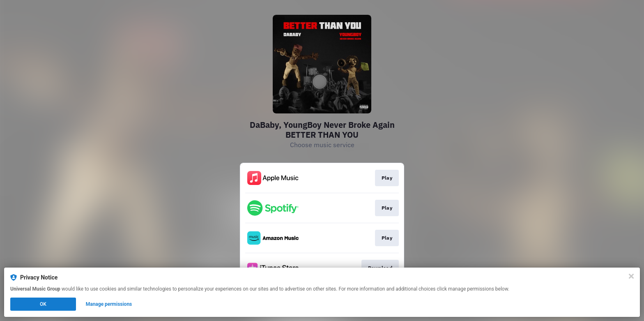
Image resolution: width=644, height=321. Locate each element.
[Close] (631, 276)
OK (43, 304)
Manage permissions (109, 304)
